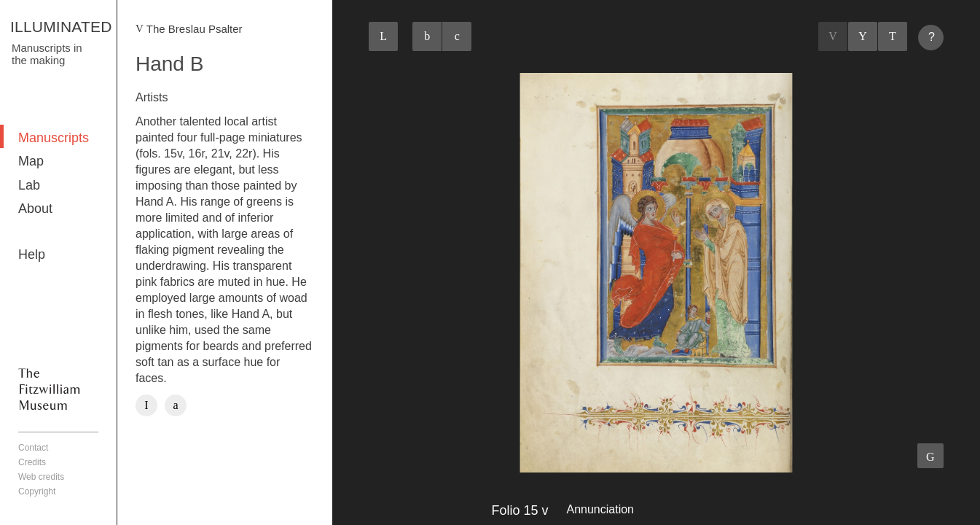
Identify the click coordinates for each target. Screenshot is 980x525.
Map (31, 161)
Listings (863, 36)
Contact (33, 448)
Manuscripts (54, 138)
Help (32, 254)
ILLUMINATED (61, 27)
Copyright (37, 491)
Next (893, 36)
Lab (29, 185)
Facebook (146, 405)
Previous (833, 36)
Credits (32, 462)
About (35, 209)
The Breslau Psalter (195, 29)
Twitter (176, 405)
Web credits (41, 477)
